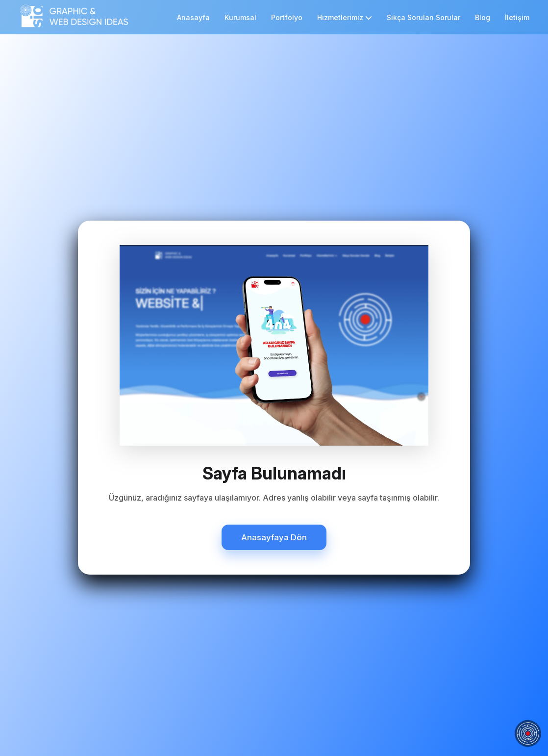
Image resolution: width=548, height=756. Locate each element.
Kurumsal (240, 17)
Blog (483, 17)
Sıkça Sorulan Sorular (423, 17)
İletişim (517, 17)
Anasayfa (193, 17)
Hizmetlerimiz (345, 17)
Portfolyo (287, 17)
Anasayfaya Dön (274, 537)
